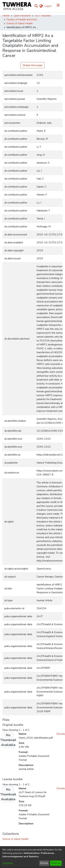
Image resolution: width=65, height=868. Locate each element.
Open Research (22, 16)
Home (6, 16)
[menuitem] (41, 6)
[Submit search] (36, 6)
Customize (8, 863)
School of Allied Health (20, 23)
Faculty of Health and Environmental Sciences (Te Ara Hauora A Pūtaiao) (23, 20)
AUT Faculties (43, 16)
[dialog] (32, 857)
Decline (44, 863)
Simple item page (32, 65)
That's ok (56, 863)
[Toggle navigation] (58, 6)
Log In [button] (48, 6)
